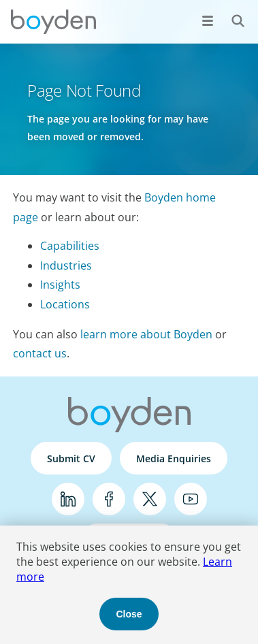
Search (230, 13)
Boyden (53, 22)
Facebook (109, 499)
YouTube (191, 499)
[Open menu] (208, 20)
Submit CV (71, 458)
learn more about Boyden (146, 334)
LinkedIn (68, 499)
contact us (40, 353)
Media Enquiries (174, 458)
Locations (65, 304)
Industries (66, 265)
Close (129, 614)
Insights (60, 285)
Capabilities (70, 246)
